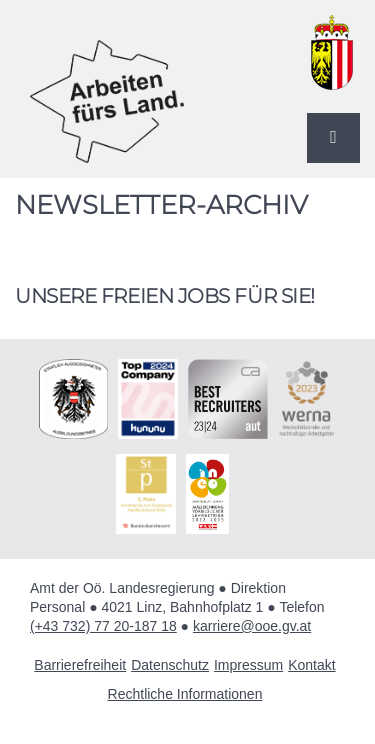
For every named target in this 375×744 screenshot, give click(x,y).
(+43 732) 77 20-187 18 (103, 626)
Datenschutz (170, 665)
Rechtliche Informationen (185, 694)
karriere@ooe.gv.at (252, 626)
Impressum (248, 665)
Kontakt (311, 665)
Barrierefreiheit (80, 665)
